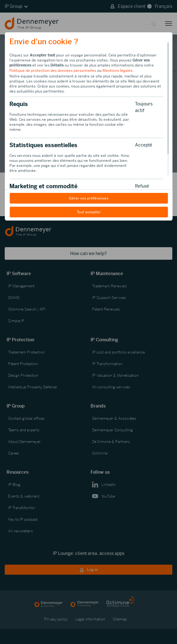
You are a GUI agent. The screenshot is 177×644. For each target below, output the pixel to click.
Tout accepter (88, 212)
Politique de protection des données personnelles (53, 71)
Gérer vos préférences (89, 198)
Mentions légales (117, 71)
